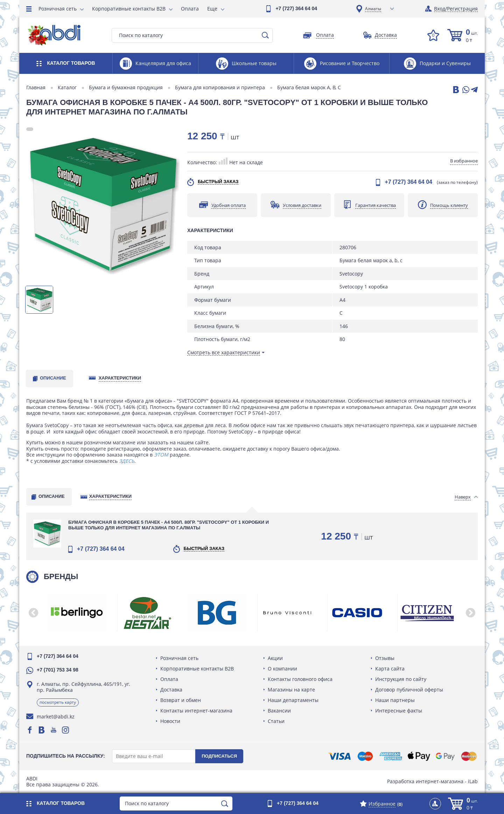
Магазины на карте (291, 690)
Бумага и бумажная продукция (126, 88)
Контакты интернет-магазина (196, 711)
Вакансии (279, 711)
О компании (282, 669)
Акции (275, 658)
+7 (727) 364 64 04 (296, 8)
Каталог (67, 88)
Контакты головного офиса (300, 679)
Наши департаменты (293, 700)
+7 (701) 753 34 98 (58, 670)
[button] (33, 613)
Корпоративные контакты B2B (129, 9)
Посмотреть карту (58, 702)
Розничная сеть (58, 9)
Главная (36, 88)
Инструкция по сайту (401, 679)
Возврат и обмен (181, 700)
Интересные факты (399, 711)
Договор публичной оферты (409, 690)
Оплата (190, 9)
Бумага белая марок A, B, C (309, 88)
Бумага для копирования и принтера (220, 88)
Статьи (276, 721)
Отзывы (385, 658)
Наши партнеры (395, 700)
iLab (473, 781)
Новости (170, 721)
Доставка (171, 690)
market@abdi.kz (56, 716)
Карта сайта (390, 669)
